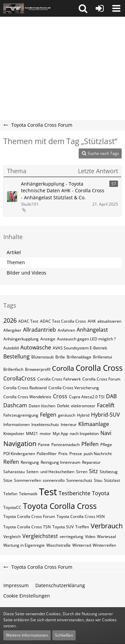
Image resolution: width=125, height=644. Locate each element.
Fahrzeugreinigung (21, 415)
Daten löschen (42, 406)
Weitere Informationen (27, 635)
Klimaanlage (94, 424)
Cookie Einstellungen (27, 596)
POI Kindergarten (19, 454)
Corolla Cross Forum (101, 379)
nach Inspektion (84, 434)
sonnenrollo (54, 480)
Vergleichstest (40, 536)
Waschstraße (58, 545)
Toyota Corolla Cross (60, 506)
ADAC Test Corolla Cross (63, 321)
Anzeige (48, 339)
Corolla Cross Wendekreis (27, 397)
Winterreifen (104, 545)
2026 (10, 320)
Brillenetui (102, 357)
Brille (60, 357)
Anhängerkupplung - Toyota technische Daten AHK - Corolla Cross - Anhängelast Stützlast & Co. (63, 191)
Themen (16, 262)
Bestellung (16, 356)
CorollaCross (19, 379)
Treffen (82, 527)
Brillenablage (79, 357)
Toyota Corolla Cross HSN (81, 516)
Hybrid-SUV (105, 415)
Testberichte (74, 493)
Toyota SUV (63, 527)
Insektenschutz (45, 424)
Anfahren (66, 330)
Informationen (16, 424)
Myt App (60, 434)
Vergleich (12, 536)
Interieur (69, 424)
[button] (83, 8)
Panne (44, 445)
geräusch (67, 415)
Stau (98, 480)
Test (48, 492)
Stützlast (112, 480)
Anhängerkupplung (21, 339)
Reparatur (91, 462)
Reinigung (30, 462)
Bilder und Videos (26, 273)
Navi (106, 433)
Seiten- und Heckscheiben (50, 472)
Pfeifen (90, 444)
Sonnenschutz (79, 480)
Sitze (8, 480)
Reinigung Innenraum (60, 462)
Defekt (63, 406)
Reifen (11, 462)
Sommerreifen (27, 480)
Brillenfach (13, 369)
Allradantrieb (39, 330)
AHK (92, 321)
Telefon (10, 494)
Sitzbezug (109, 472)
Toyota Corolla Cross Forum (29, 516)
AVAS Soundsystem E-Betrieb (80, 348)
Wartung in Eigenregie (24, 545)
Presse (76, 454)
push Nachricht (98, 454)
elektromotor (83, 406)
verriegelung (71, 536)
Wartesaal (106, 536)
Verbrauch (107, 526)
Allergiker (12, 330)
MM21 (32, 434)
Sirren (82, 472)
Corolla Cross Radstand (25, 388)
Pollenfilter (47, 454)
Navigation (20, 444)
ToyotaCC (12, 507)
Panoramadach (65, 445)
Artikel (14, 252)
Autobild (11, 348)
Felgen (48, 415)
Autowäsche (36, 347)
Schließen (64, 635)
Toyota (101, 493)
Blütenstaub (42, 357)
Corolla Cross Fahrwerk (59, 379)
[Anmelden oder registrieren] (100, 8)
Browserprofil (38, 369)
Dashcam (15, 405)
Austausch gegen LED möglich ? (86, 339)
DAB (111, 396)
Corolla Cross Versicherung (74, 388)
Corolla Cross (99, 368)
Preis (63, 454)
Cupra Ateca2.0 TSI (87, 397)
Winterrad (82, 545)
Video (90, 536)
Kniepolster (14, 434)
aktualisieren (109, 321)
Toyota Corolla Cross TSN (27, 527)
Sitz (93, 471)
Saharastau (14, 472)
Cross (60, 396)
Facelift (106, 405)
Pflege (106, 445)
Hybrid (83, 415)
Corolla (63, 368)
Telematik (28, 494)
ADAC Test (28, 321)
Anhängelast (92, 330)
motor (45, 434)
